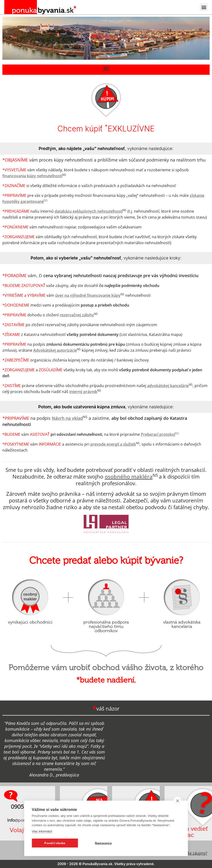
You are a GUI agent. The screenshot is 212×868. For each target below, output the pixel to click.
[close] (177, 801)
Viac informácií (42, 831)
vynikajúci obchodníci (30, 622)
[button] (204, 7)
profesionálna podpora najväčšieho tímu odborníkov (106, 626)
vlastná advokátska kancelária (182, 624)
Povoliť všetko (55, 843)
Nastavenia (103, 843)
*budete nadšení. (106, 680)
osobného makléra (129, 476)
